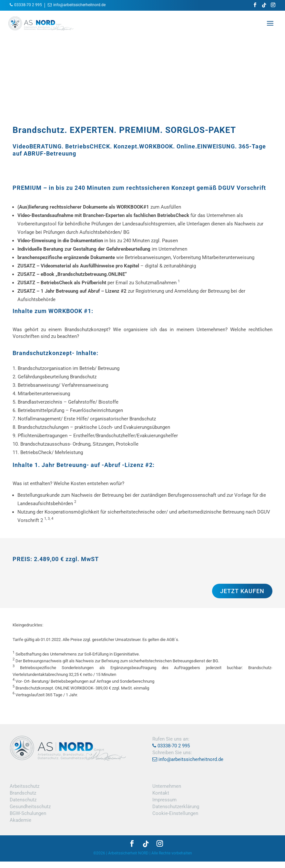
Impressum (164, 800)
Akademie (20, 820)
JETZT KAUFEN (242, 591)
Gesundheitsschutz (30, 807)
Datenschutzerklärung (176, 807)
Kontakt (161, 793)
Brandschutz (23, 793)
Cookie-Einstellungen (175, 813)
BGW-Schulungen (28, 813)
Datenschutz (23, 800)
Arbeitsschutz (25, 786)
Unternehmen (167, 786)
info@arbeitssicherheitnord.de (79, 5)
